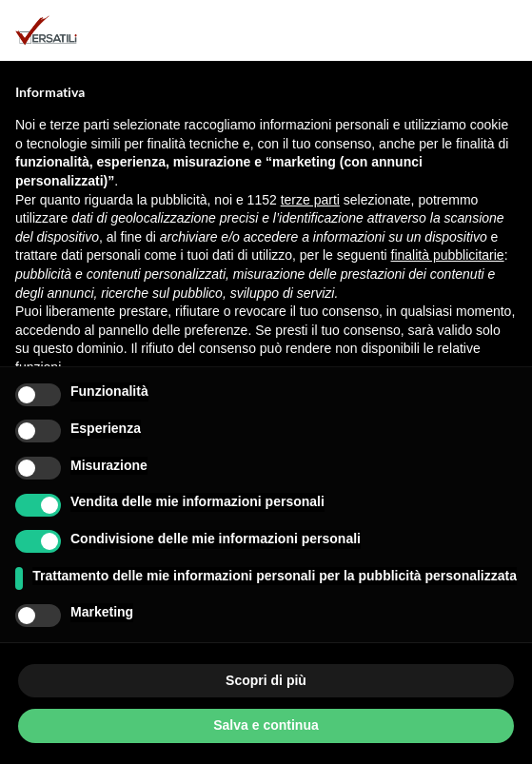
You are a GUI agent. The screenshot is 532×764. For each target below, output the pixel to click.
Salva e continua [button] (266, 725)
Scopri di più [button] (266, 680)
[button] (507, 30)
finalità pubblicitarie (448, 255)
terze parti (310, 200)
